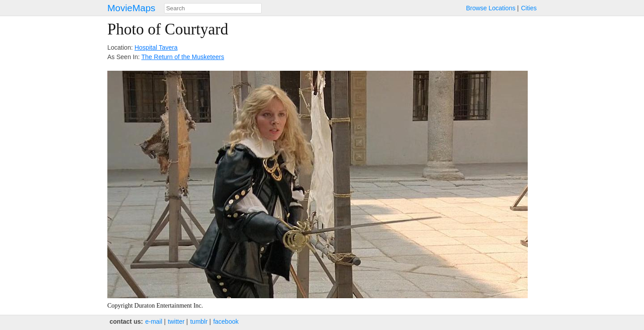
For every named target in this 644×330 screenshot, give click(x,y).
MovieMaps (131, 8)
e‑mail (154, 321)
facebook (226, 321)
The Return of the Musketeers (183, 57)
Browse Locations (491, 8)
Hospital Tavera (156, 47)
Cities (529, 8)
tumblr (199, 321)
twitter (176, 321)
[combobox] (213, 8)
